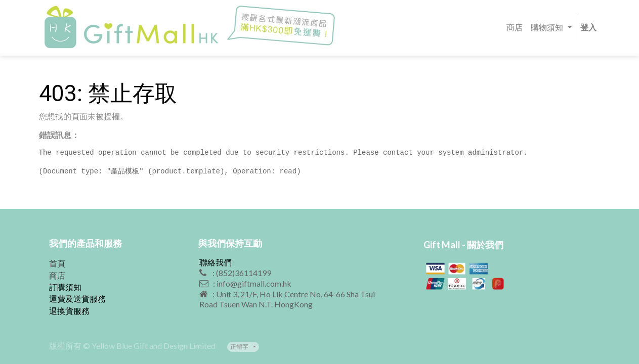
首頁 (57, 263)
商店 (57, 275)
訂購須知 (65, 287)
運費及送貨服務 (77, 299)
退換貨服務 (69, 311)
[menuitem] (515, 28)
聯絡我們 (216, 262)
